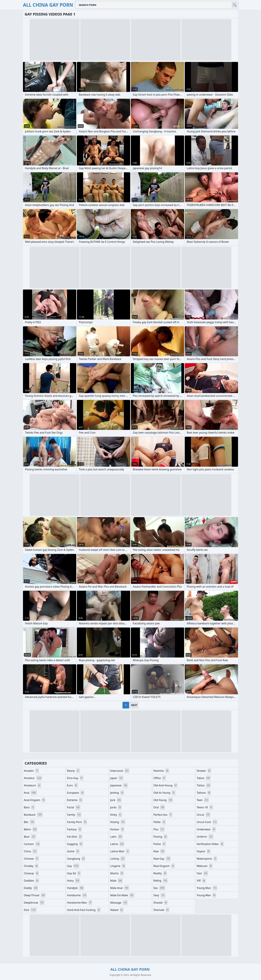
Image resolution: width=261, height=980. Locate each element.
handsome (77, 895)
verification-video (210, 844)
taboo (204, 778)
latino (117, 844)
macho (117, 873)
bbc (29, 822)
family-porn (77, 822)
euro (73, 785)
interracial (120, 771)
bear (30, 837)
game (73, 851)
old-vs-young (164, 793)
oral (159, 807)
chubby (31, 866)
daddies (31, 881)
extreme (75, 800)
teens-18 (205, 807)
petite (160, 822)
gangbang (76, 859)
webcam (205, 866)
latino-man (120, 851)
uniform (205, 837)
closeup (31, 873)
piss (159, 829)
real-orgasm (164, 866)
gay (73, 866)
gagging (75, 844)
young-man (207, 888)
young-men (206, 895)
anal (30, 793)
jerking (117, 793)
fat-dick (75, 837)
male (116, 881)
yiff (201, 881)
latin (116, 837)
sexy (159, 895)
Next (134, 705)
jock (116, 800)
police (160, 844)
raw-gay (162, 859)
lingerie (118, 866)
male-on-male (122, 895)
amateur (33, 778)
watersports (207, 859)
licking (118, 859)
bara (29, 807)
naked (117, 910)
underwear (206, 829)
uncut (203, 815)
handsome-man (80, 903)
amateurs (32, 785)
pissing (160, 837)
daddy (31, 888)
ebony (73, 771)
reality (160, 873)
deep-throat (35, 895)
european (76, 793)
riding (161, 881)
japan (117, 778)
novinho (161, 771)
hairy (73, 881)
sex (159, 888)
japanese (119, 785)
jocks (116, 807)
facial (74, 807)
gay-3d (74, 873)
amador (31, 771)
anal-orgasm (35, 800)
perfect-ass (163, 815)
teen (203, 800)
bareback (33, 815)
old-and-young (166, 785)
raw (159, 851)
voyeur (203, 851)
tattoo (204, 785)
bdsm (31, 829)
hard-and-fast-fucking (84, 910)
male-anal (120, 888)
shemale (161, 910)
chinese (31, 859)
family (74, 815)
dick (30, 910)
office (160, 778)
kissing (118, 822)
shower (204, 771)
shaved (161, 903)
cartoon (32, 844)
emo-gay (75, 778)
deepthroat (34, 903)
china (31, 851)
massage (119, 903)
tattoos (204, 793)
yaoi (202, 873)
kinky (116, 815)
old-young (163, 800)
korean (117, 829)
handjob (76, 888)
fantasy (74, 829)
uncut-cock (207, 822)
